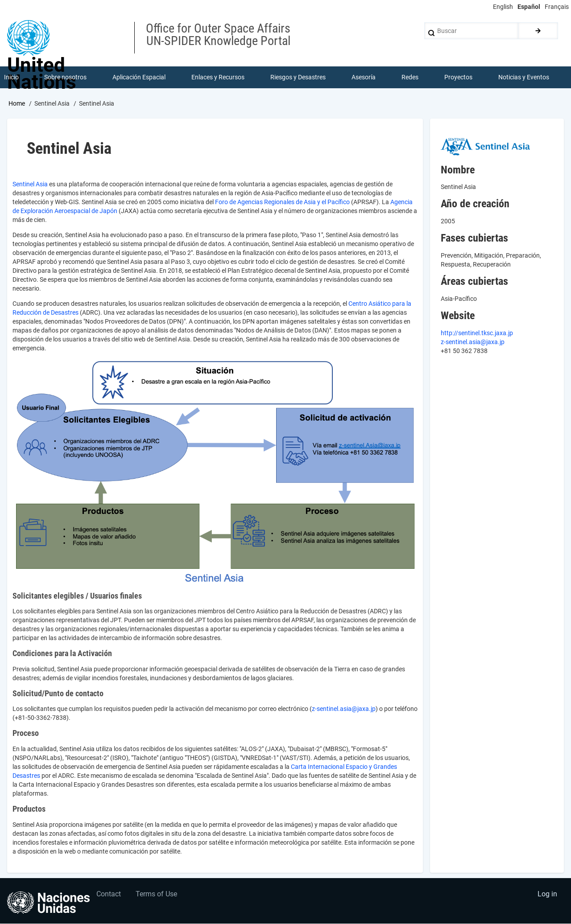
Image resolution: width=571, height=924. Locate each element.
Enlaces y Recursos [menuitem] (218, 78)
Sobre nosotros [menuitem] (66, 78)
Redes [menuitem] (410, 78)
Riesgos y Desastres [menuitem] (298, 78)
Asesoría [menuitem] (364, 78)
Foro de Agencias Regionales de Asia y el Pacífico (282, 202)
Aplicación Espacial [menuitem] (139, 78)
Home (17, 104)
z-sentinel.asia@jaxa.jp (344, 710)
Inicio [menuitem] (11, 78)
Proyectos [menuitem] (458, 78)
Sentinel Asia (30, 185)
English (503, 7)
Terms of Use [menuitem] (158, 895)
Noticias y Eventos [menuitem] (524, 78)
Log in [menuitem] (547, 895)
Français (557, 7)
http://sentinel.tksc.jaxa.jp (477, 333)
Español (529, 7)
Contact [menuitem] (109, 895)
